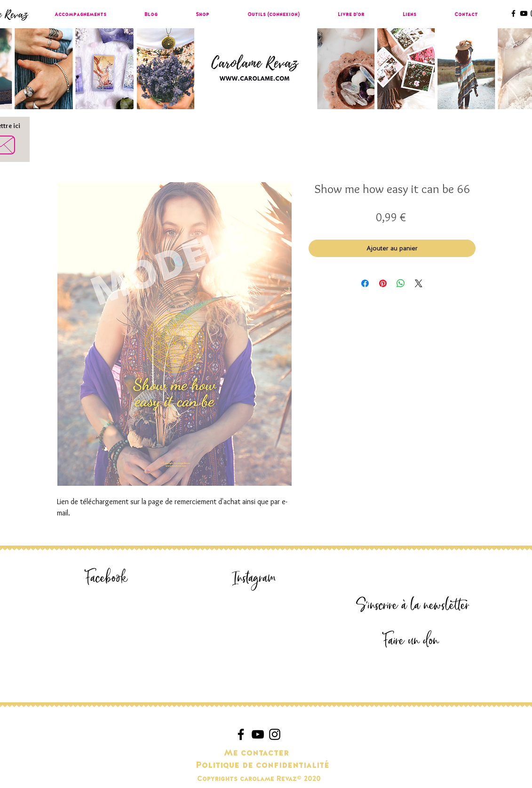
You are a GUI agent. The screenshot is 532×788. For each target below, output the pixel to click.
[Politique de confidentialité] (262, 765)
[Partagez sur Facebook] (365, 283)
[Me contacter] (257, 753)
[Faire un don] (411, 641)
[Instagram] (254, 578)
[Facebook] (107, 578)
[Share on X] (419, 283)
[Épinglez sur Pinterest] (383, 283)
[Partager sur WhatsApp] (401, 283)
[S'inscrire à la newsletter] (413, 606)
